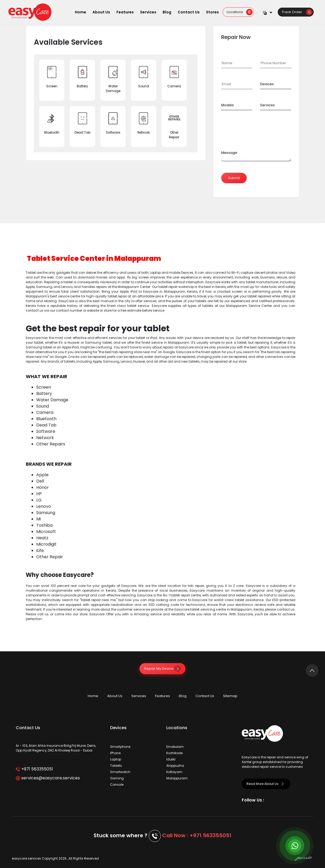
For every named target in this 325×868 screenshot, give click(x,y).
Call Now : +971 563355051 (197, 835)
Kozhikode (174, 753)
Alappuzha (175, 766)
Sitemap (230, 696)
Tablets (116, 766)
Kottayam (174, 772)
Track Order (297, 12)
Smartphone (120, 747)
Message (229, 153)
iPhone (115, 753)
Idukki (171, 759)
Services (148, 12)
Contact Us (189, 12)
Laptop (116, 759)
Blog (167, 12)
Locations (240, 12)
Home (81, 12)
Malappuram (177, 778)
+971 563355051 (34, 769)
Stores (212, 12)
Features (125, 12)
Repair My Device (163, 669)
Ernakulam (175, 747)
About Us (101, 12)
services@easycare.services (48, 778)
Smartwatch (120, 772)
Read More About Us (266, 784)
